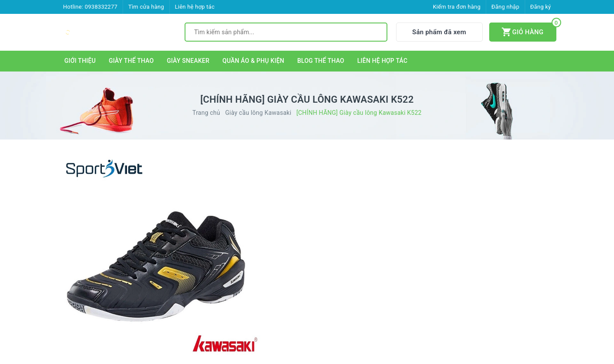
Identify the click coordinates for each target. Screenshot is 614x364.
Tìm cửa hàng (146, 7)
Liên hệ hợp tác (195, 7)
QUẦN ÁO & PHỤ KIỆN (253, 61)
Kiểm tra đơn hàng (457, 7)
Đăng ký (541, 7)
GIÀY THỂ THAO (131, 61)
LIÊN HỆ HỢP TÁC (383, 61)
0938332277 (101, 7)
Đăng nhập (505, 7)
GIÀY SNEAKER (188, 61)
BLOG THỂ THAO (321, 61)
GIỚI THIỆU (80, 61)
